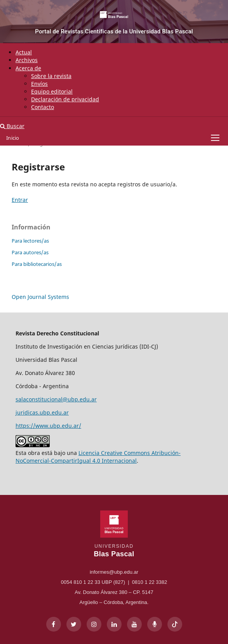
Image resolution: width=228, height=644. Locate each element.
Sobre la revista (51, 76)
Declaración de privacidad (65, 99)
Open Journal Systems (40, 297)
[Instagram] (94, 624)
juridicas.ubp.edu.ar (42, 412)
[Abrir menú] (215, 138)
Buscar (12, 126)
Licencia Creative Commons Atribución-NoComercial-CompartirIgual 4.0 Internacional (98, 457)
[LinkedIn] (114, 624)
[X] (74, 624)
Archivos (27, 60)
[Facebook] (54, 624)
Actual (24, 52)
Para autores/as (30, 252)
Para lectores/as (30, 241)
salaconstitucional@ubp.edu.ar (56, 399)
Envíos (39, 84)
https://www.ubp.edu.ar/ (48, 426)
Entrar (20, 200)
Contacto (43, 107)
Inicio (13, 138)
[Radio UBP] (155, 624)
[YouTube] (134, 624)
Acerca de (28, 68)
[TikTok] (175, 624)
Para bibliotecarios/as (37, 264)
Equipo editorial (52, 91)
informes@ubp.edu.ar (114, 572)
